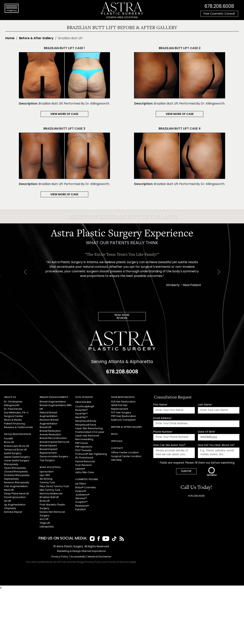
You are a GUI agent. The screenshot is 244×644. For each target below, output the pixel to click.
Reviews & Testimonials (18, 427)
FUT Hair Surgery (121, 413)
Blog (114, 434)
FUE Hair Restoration (123, 402)
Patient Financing (14, 424)
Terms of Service (118, 562)
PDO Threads (83, 451)
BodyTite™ (82, 410)
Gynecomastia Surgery (54, 457)
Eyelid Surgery (13, 453)
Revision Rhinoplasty (17, 483)
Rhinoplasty (11, 464)
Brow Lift (9, 442)
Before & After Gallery (36, 38)
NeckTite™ (81, 417)
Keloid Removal (85, 462)
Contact (117, 448)
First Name (161, 405)
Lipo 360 (45, 475)
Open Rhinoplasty (15, 468)
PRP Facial (81, 443)
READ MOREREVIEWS (122, 317)
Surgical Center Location (126, 456)
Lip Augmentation (15, 505)
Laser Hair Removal (87, 436)
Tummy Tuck (47, 483)
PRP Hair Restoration (124, 416)
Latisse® (80, 469)
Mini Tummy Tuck (50, 490)
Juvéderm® (82, 495)
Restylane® (82, 506)
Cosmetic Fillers (87, 479)
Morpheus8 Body (86, 421)
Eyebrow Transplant (123, 420)
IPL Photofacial (84, 458)
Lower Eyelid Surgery (17, 461)
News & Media (13, 420)
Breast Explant (48, 446)
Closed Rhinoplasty (16, 472)
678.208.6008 (219, 7)
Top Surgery (47, 460)
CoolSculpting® (85, 407)
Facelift (8, 439)
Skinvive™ (81, 498)
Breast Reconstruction (53, 438)
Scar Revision (84, 465)
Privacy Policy (60, 557)
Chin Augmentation (16, 486)
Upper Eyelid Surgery (17, 457)
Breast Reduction (50, 431)
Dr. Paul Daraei (13, 409)
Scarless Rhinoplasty (17, 475)
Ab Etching (46, 479)
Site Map (116, 460)
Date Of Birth (207, 432)
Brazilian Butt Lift (49, 497)
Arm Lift (44, 519)
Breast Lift (45, 427)
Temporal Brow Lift (15, 450)
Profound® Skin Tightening (91, 454)
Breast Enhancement (54, 397)
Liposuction (47, 472)
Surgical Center (14, 416)
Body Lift (45, 501)
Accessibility (78, 557)
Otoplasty (10, 508)
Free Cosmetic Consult (219, 14)
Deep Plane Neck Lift (16, 494)
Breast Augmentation (53, 402)
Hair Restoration (123, 397)
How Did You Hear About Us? (216, 445)
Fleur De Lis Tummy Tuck (54, 486)
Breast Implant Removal (54, 442)
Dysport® (81, 491)
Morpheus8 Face (86, 425)
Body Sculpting (50, 467)
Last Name (205, 405)
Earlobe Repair (13, 512)
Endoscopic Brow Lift (16, 446)
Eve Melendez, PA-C (16, 413)
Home (10, 38)
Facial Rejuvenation (18, 434)
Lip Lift (7, 501)
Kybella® (81, 510)
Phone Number (163, 432)
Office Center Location (125, 453)
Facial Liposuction (15, 497)
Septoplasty (11, 479)
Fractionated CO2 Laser (90, 432)
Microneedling (84, 439)
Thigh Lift (45, 523)
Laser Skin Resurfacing (89, 429)
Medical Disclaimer (100, 557)
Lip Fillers (81, 484)
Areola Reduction (50, 435)
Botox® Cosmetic (86, 488)
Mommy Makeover (51, 494)
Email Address (163, 418)
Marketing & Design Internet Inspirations (81, 551)
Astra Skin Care (85, 472)
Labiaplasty (47, 527)
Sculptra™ (81, 502)
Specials (117, 441)
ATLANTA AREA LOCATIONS (122, 17)
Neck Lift (9, 490)
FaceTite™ (81, 414)
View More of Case (64, 114)
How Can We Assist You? (170, 445)
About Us (10, 397)
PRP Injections (84, 447)
